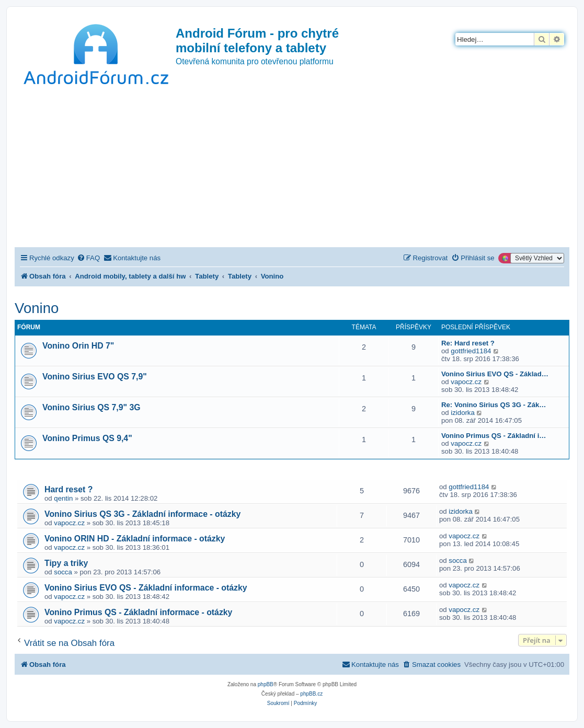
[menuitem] (88, 258)
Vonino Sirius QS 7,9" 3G (91, 407)
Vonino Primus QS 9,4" (87, 438)
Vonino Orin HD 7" (78, 346)
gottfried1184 (471, 351)
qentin (63, 498)
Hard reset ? (68, 489)
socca (63, 572)
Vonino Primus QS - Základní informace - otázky (138, 612)
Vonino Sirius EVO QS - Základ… (495, 374)
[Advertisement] (292, 169)
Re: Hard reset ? (468, 343)
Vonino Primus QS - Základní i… (494, 436)
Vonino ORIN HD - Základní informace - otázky (135, 539)
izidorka (462, 413)
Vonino (37, 308)
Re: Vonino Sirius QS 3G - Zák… (494, 405)
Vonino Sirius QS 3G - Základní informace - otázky (142, 514)
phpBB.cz (311, 694)
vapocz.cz (466, 382)
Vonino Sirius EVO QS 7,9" (95, 377)
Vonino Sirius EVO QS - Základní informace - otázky (146, 588)
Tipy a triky (66, 563)
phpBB (266, 684)
